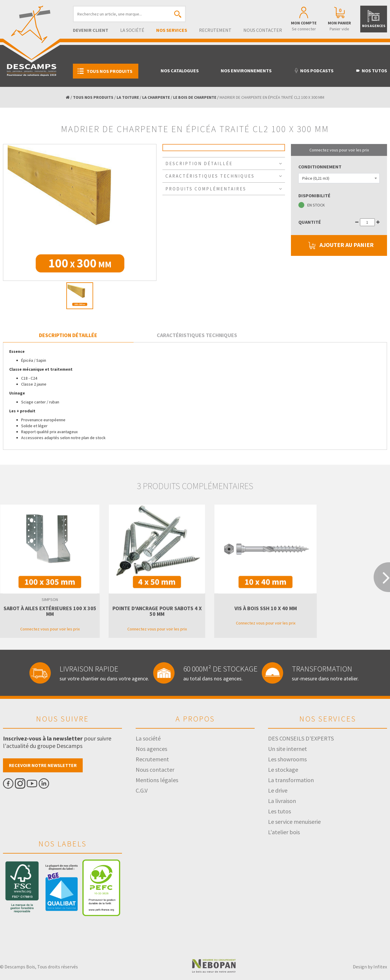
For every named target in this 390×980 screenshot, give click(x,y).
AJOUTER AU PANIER (339, 245)
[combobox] (339, 178)
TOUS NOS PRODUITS (93, 97)
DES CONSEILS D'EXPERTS (301, 738)
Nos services (172, 30)
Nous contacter (263, 30)
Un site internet (288, 749)
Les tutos (279, 811)
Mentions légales (157, 780)
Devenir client (91, 30)
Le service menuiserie (294, 822)
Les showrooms (287, 759)
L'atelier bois (284, 832)
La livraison (282, 801)
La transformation (291, 780)
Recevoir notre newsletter (43, 765)
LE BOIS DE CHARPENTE (195, 97)
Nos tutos (371, 71)
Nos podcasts (314, 71)
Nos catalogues (180, 71)
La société (132, 30)
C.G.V (142, 790)
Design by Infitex (370, 967)
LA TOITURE (128, 97)
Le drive (278, 790)
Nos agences (151, 749)
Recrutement (215, 30)
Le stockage (283, 770)
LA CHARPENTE (156, 97)
